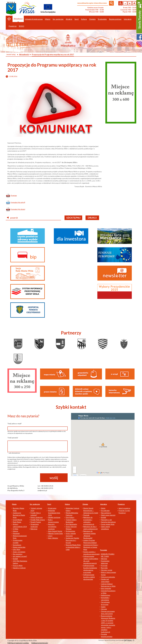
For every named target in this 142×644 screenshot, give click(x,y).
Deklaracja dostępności (40, 643)
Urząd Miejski (17, 520)
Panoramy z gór (106, 520)
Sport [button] (77, 19)
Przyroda (104, 566)
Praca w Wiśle (18, 566)
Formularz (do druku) (18, 209)
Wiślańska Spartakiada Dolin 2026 (54, 513)
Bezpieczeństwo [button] (115, 19)
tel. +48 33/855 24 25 (45, 486)
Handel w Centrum (19, 568)
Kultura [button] (84, 19)
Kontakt (15, 559)
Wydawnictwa (70, 531)
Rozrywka (104, 568)
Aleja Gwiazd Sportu (55, 531)
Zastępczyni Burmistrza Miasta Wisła (19, 515)
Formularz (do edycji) (18, 202)
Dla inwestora (18, 554)
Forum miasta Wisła (108, 524)
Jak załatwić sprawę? (20, 556)
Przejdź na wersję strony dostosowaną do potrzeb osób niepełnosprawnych (120, 3)
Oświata (85, 504)
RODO (21, 26)
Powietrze (121, 504)
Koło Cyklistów (53, 538)
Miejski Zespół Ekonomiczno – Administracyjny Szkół (91, 511)
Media (103, 508)
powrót (12, 218)
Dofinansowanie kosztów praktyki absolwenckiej (89, 577)
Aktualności (18, 19)
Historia (15, 531)
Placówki (86, 515)
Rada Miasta (17, 522)
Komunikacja (17, 545)
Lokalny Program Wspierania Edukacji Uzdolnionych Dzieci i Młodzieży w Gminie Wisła (91, 545)
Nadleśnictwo (106, 595)
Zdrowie (104, 609)
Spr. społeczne (35, 504)
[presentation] (25, 478)
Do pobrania (105, 511)
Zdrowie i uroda (107, 570)
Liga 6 (50, 536)
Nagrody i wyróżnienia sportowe (52, 527)
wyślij (54, 478)
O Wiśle (16, 529)
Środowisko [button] (102, 19)
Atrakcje (69, 19)
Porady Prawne (36, 522)
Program (14, 195)
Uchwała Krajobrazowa (34, 19)
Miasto (14, 504)
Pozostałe (104, 550)
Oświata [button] (92, 19)
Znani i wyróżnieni (19, 552)
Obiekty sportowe (54, 517)
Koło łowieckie (106, 588)
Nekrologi (34, 529)
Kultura (67, 504)
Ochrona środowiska (108, 577)
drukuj (92, 218)
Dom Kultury (70, 517)
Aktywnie (104, 559)
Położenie (16, 533)
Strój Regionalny (71, 524)
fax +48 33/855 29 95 (45, 488)
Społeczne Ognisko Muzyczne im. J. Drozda (72, 540)
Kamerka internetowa (108, 522)
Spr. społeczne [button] (58, 19)
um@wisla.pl (42, 490)
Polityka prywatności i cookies (18, 643)
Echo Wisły (17, 549)
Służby (103, 607)
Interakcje (104, 504)
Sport (49, 504)
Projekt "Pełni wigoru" (38, 520)
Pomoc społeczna (37, 517)
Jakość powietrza (124, 508)
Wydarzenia (52, 508)
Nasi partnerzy (106, 513)
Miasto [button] (48, 19)
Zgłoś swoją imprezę (108, 515)
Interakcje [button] (128, 19)
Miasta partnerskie (19, 547)
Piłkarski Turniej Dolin (55, 533)
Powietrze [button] (13, 26)
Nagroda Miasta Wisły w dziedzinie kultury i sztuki (73, 547)
